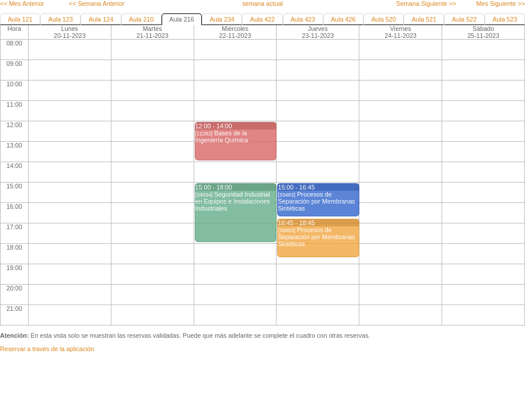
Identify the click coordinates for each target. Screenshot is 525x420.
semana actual (262, 3)
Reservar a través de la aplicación (47, 349)
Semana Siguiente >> (426, 3)
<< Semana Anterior (97, 3)
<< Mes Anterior (22, 3)
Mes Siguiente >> (501, 3)
